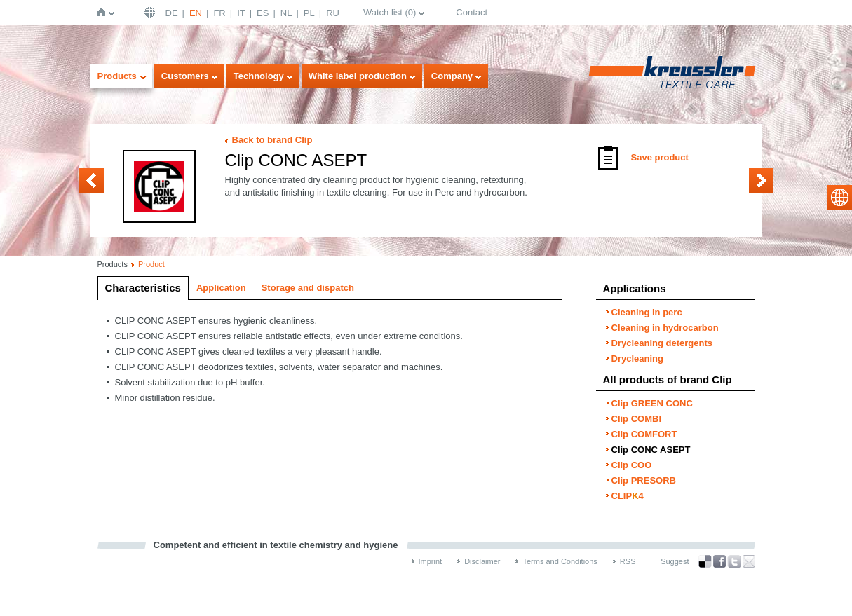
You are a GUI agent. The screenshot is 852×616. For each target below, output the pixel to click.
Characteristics (143, 288)
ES (263, 13)
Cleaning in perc (647, 312)
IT (241, 13)
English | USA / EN (151, 12)
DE (172, 13)
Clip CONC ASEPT (651, 450)
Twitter (734, 562)
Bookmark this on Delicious (705, 561)
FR (219, 13)
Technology (259, 76)
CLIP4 (628, 496)
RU (333, 13)
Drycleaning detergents (662, 343)
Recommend (749, 561)
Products (117, 76)
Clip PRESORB (644, 480)
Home (104, 12)
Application (221, 288)
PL (309, 13)
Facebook (719, 562)
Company (452, 76)
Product (151, 264)
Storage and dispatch (308, 288)
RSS (628, 561)
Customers (185, 76)
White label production (358, 76)
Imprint (431, 561)
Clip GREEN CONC (652, 403)
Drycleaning (637, 358)
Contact (472, 12)
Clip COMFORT (92, 180)
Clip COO (761, 180)
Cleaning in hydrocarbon (665, 328)
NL (286, 13)
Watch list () (390, 12)
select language (840, 197)
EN (196, 13)
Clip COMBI (637, 419)
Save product (660, 157)
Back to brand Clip (272, 140)
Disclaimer (482, 561)
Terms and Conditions (560, 561)
